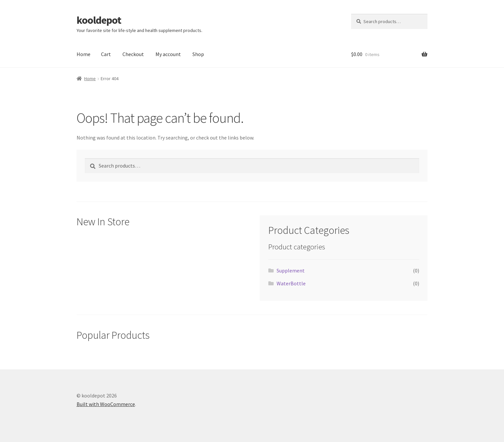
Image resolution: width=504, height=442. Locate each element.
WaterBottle (291, 283)
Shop (198, 54)
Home (84, 54)
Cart (106, 54)
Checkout (133, 54)
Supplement (291, 270)
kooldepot (99, 20)
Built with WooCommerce (106, 404)
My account (168, 54)
